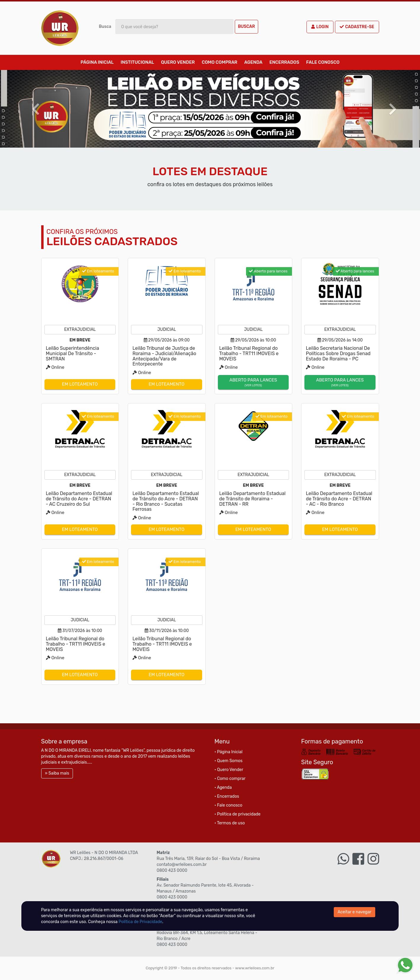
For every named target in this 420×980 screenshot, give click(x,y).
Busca (105, 27)
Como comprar (220, 62)
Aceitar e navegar (354, 912)
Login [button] (320, 27)
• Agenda (223, 787)
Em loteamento (80, 384)
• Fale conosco (229, 805)
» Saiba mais (57, 773)
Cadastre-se (357, 27)
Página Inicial (97, 62)
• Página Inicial (229, 752)
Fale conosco (323, 62)
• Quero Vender (229, 770)
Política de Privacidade (140, 922)
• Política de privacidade (238, 814)
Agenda (253, 62)
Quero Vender (178, 62)
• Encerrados (227, 796)
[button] (32, 109)
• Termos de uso (230, 823)
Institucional (137, 62)
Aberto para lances (253, 383)
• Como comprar (230, 779)
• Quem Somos (229, 761)
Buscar (246, 27)
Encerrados (284, 62)
